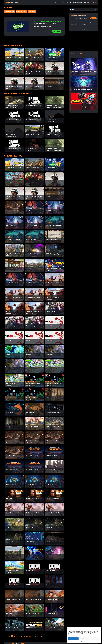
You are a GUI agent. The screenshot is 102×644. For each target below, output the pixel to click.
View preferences (95, 639)
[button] (99, 629)
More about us (84, 29)
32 (30, 636)
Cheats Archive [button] (32, 11)
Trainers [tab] (73, 56)
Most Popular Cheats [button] (21, 11)
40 (33, 636)
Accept (74, 639)
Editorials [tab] (85, 56)
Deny (84, 639)
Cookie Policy (84, 642)
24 (27, 636)
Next (42, 636)
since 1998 (93, 18)
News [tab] (79, 56)
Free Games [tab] (93, 56)
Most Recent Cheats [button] (9, 11)
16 (24, 636)
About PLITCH (57, 31)
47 (38, 636)
